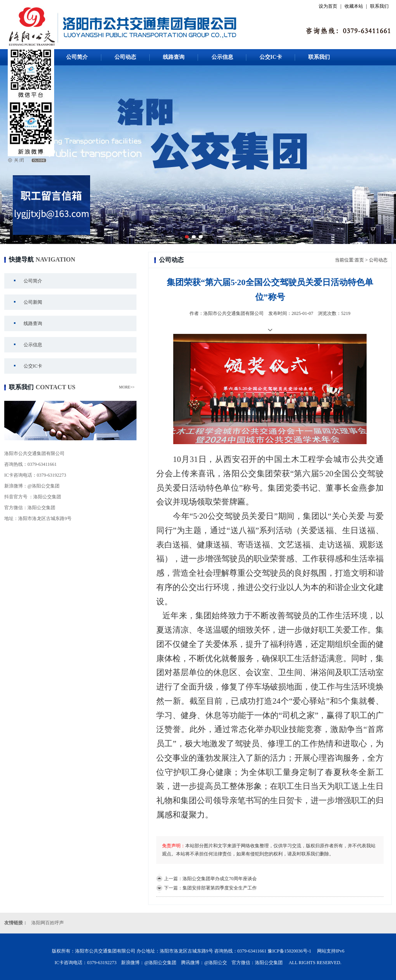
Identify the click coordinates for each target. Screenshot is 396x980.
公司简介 (77, 57)
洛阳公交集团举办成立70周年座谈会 (220, 879)
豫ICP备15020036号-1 (289, 951)
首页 (359, 260)
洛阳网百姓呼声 (48, 923)
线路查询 (174, 57)
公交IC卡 (271, 57)
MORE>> (127, 387)
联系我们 (379, 6)
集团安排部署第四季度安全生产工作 (220, 888)
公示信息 (222, 57)
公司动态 (125, 57)
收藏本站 (354, 6)
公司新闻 (33, 302)
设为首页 (328, 6)
